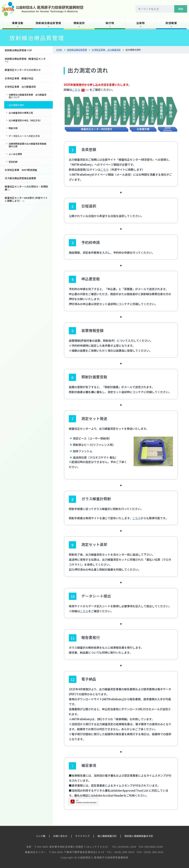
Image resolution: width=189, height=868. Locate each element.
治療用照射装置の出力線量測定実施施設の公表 (28, 145)
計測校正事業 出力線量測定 (106, 50)
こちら (76, 90)
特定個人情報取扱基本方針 (139, 836)
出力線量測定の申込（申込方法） (25, 120)
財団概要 (171, 23)
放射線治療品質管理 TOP (18, 50)
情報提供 (79, 23)
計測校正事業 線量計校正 (19, 78)
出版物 (141, 23)
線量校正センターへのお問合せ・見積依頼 (26, 188)
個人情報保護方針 (107, 836)
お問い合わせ (60, 836)
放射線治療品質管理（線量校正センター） (25, 60)
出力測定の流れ (16, 105)
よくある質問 (15, 154)
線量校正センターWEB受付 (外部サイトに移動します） (26, 199)
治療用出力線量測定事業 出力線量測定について (28, 96)
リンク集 (41, 836)
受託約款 (13, 162)
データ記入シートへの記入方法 (24, 136)
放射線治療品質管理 (48, 23)
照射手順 (13, 128)
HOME (59, 50)
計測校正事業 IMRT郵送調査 (21, 170)
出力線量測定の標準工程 (21, 113)
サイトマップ (83, 836)
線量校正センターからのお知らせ (23, 70)
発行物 (110, 23)
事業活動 (18, 23)
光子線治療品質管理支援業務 (20, 178)
